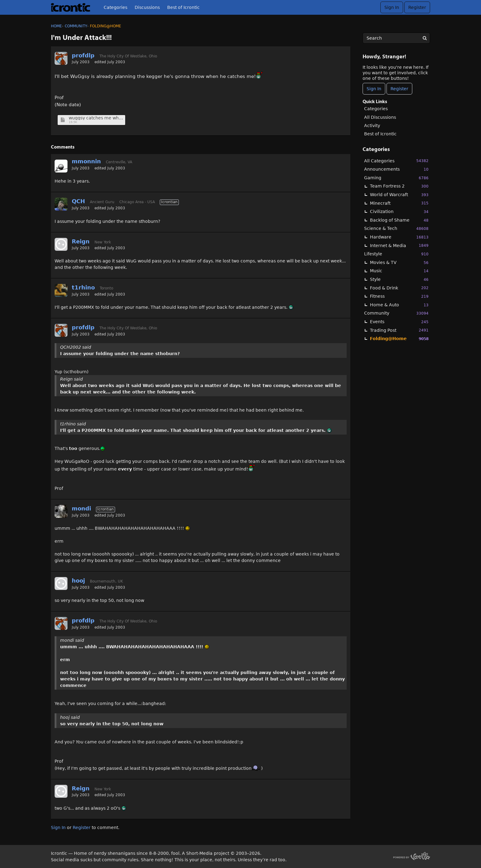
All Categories (396, 161)
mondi (81, 508)
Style (399, 279)
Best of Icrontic (183, 7)
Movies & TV (399, 263)
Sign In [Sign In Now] (374, 89)
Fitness (399, 296)
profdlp (83, 55)
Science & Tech (396, 229)
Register (417, 7)
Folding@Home (399, 339)
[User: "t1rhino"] (61, 290)
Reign (81, 241)
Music (399, 271)
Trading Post (399, 330)
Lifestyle (396, 254)
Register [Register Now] (399, 89)
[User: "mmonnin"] (61, 166)
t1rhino (83, 287)
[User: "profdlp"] (61, 58)
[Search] (425, 38)
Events (399, 322)
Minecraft (399, 203)
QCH (78, 201)
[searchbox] (396, 38)
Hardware (399, 237)
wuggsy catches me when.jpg (96, 118)
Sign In (392, 7)
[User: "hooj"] (61, 583)
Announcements (396, 169)
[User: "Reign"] (61, 244)
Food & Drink (399, 288)
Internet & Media (399, 245)
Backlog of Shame (399, 220)
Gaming (396, 178)
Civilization (399, 212)
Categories (115, 7)
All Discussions (380, 117)
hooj (78, 581)
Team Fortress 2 (399, 186)
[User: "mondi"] (61, 511)
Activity (372, 126)
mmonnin (86, 161)
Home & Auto (399, 305)
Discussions (147, 7)
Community (396, 313)
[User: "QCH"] (61, 204)
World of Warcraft (399, 195)
